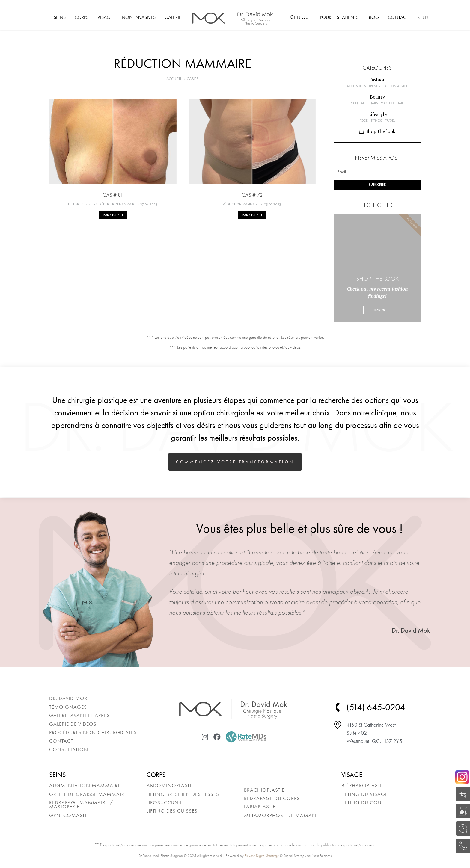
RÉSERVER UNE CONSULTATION (461, 811)
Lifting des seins (83, 204)
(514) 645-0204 (461, 846)
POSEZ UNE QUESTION (461, 828)
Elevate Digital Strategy (262, 856)
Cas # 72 (252, 195)
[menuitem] (60, 17)
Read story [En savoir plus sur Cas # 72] (252, 215)
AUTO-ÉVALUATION (461, 794)
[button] (377, 80)
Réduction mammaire (118, 204)
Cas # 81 (113, 195)
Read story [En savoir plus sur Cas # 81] (113, 215)
